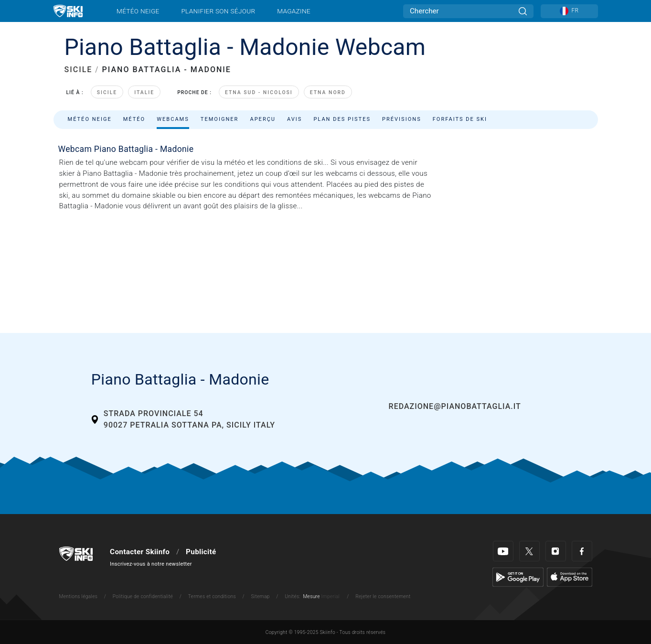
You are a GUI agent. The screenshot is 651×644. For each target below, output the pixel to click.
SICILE (79, 70)
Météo (134, 119)
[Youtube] (503, 551)
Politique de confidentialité (143, 596)
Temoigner (220, 119)
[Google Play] (518, 577)
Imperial (331, 596)
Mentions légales (79, 596)
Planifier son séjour (218, 11)
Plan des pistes (342, 119)
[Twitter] (529, 551)
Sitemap (260, 596)
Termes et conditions (212, 596)
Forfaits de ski (460, 119)
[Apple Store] (570, 577)
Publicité (201, 552)
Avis (294, 119)
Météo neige (138, 11)
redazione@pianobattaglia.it (455, 406)
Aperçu (263, 119)
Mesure (311, 596)
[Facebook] (582, 551)
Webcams (173, 119)
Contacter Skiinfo (140, 552)
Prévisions (402, 119)
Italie (144, 92)
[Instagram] (556, 551)
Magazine (294, 11)
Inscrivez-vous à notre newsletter (151, 564)
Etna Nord (328, 92)
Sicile (107, 92)
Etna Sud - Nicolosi (259, 92)
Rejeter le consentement (383, 596)
